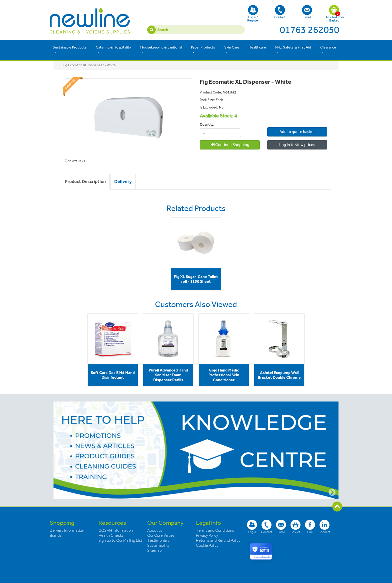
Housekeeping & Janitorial (161, 49)
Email (307, 12)
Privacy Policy (207, 535)
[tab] (85, 182)
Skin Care (232, 49)
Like (310, 527)
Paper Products (203, 49)
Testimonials (158, 540)
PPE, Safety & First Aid (293, 49)
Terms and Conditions (215, 530)
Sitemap (154, 550)
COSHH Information (116, 530)
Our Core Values (161, 535)
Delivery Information (67, 530)
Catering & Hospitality (113, 49)
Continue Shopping (230, 145)
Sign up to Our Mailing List (120, 540)
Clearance (328, 49)
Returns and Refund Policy (218, 540)
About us (155, 530)
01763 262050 (309, 30)
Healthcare (257, 49)
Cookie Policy (207, 545)
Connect (324, 527)
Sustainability (158, 545)
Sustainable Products (70, 49)
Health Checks (111, 535)
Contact (280, 12)
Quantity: (207, 125)
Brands (56, 535)
